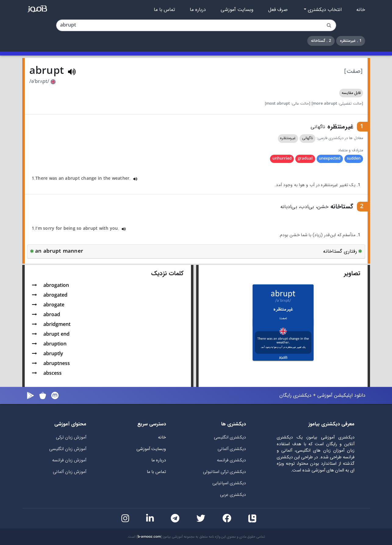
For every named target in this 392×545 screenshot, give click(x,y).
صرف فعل (278, 10)
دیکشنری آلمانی (232, 449)
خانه (361, 10)
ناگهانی (307, 138)
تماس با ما (164, 10)
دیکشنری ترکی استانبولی (224, 472)
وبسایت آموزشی (237, 10)
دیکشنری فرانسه (231, 460)
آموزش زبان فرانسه (69, 460)
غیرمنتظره (288, 138)
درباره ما (198, 10)
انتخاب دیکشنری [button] (324, 10)
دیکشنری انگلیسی (230, 437)
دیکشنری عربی (233, 495)
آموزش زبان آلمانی (70, 472)
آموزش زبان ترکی (71, 437)
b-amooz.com (149, 537)
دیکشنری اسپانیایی (229, 483)
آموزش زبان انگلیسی (68, 449)
